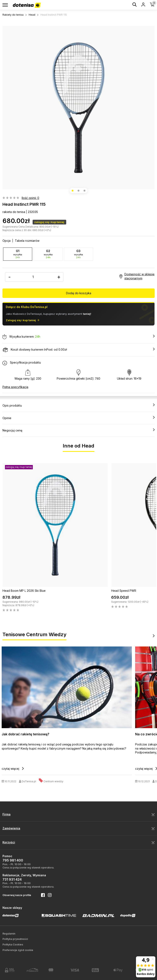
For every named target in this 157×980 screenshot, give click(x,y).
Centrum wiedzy (53, 781)
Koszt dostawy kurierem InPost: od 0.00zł (78, 350)
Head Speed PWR (124, 591)
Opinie (78, 418)
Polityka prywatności (15, 939)
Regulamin (9, 934)
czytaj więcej (13, 769)
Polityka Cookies (13, 945)
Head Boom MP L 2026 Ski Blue (24, 591)
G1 (18, 254)
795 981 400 (13, 860)
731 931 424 (12, 879)
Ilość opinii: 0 (30, 198)
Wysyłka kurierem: (78, 337)
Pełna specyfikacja (15, 387)
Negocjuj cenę (78, 430)
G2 (48, 254)
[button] (73, 191)
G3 (78, 254)
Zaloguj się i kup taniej (23, 320)
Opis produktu (78, 405)
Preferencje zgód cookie (18, 950)
